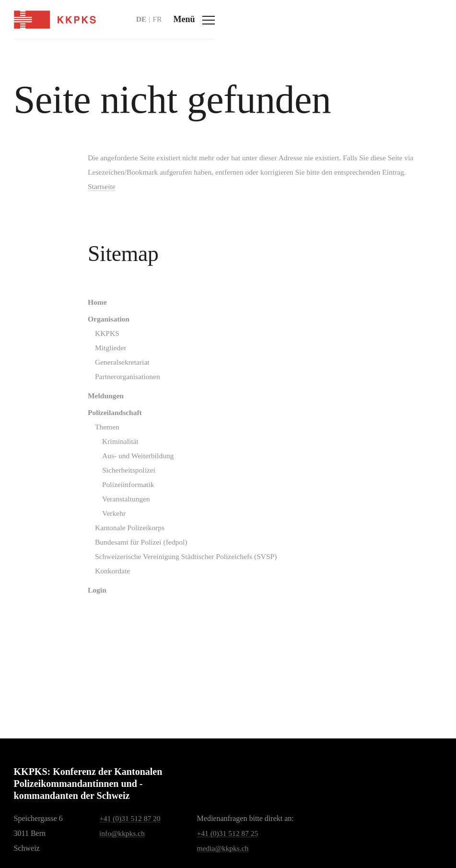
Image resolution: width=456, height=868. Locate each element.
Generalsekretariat (118, 379)
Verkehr (110, 535)
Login (93, 614)
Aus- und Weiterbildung (134, 475)
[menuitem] (260, 317)
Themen (103, 446)
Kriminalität (116, 460)
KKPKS (103, 349)
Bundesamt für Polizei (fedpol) (138, 565)
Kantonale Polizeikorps (126, 550)
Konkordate (108, 594)
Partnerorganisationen (124, 394)
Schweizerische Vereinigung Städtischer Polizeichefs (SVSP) (184, 579)
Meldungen (101, 413)
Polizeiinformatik (124, 505)
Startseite (97, 201)
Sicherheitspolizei (125, 490)
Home (93, 317)
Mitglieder (106, 364)
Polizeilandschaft (111, 431)
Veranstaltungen (122, 520)
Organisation (105, 334)
